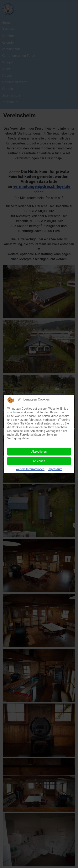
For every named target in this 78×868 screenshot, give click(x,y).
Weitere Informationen (30, 469)
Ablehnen (39, 461)
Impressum (55, 469)
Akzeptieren (39, 452)
